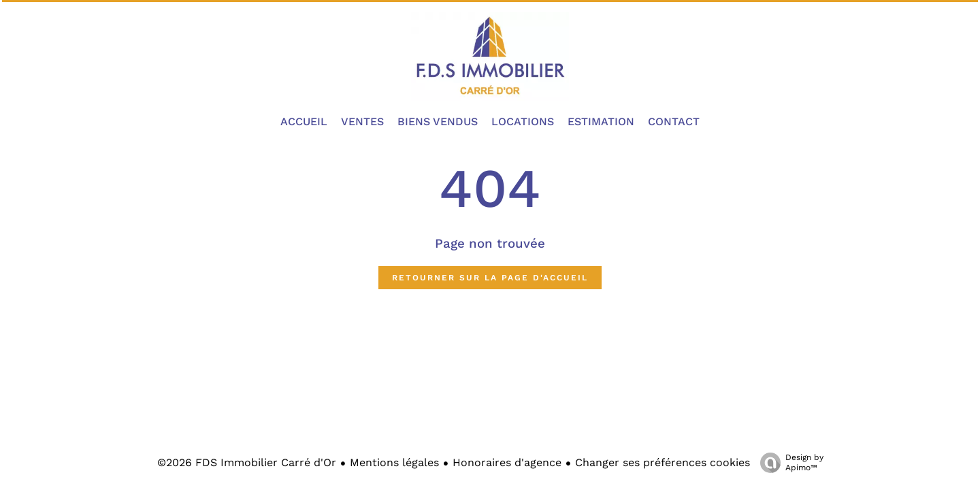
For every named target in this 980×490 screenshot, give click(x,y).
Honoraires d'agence (507, 462)
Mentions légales (394, 462)
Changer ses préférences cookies (663, 462)
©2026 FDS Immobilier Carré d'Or (247, 462)
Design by (788, 463)
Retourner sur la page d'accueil (490, 278)
